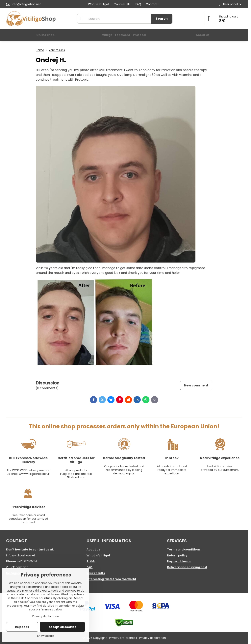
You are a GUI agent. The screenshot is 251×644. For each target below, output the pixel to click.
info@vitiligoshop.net (21, 555)
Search (162, 19)
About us (93, 549)
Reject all (22, 627)
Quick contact (17, 567)
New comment (196, 385)
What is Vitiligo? (99, 555)
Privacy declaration (153, 638)
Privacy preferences (123, 638)
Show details (46, 636)
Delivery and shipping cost (187, 567)
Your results (96, 573)
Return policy (177, 555)
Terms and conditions (184, 549)
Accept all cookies (62, 627)
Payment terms (179, 561)
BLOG (91, 561)
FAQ (89, 567)
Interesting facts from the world (111, 579)
